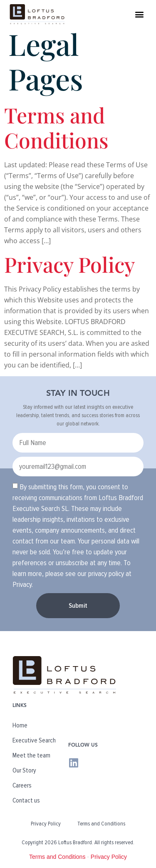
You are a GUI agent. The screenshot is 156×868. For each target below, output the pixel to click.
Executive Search (34, 740)
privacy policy (106, 573)
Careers (22, 785)
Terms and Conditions (56, 127)
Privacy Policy (69, 264)
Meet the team (31, 755)
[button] (140, 14)
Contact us (26, 800)
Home (20, 725)
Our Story (24, 770)
